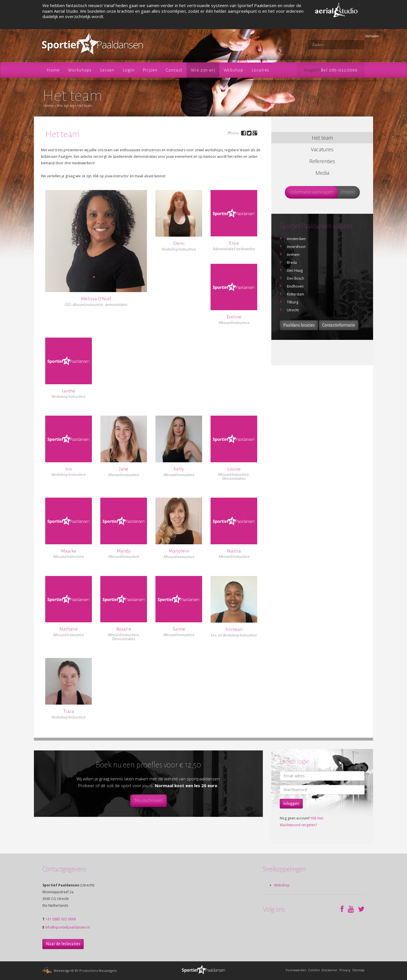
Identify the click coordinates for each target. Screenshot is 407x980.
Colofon (314, 970)
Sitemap (358, 970)
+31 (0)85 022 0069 (61, 919)
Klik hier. (318, 818)
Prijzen (348, 192)
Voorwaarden (296, 970)
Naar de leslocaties (63, 944)
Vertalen (366, 36)
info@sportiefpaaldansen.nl (68, 927)
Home (48, 106)
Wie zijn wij (65, 106)
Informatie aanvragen (312, 192)
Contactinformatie (339, 325)
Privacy (345, 970)
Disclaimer (330, 970)
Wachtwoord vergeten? (298, 825)
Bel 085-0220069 (339, 70)
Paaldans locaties (299, 325)
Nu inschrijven (149, 800)
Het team (85, 106)
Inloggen (291, 804)
